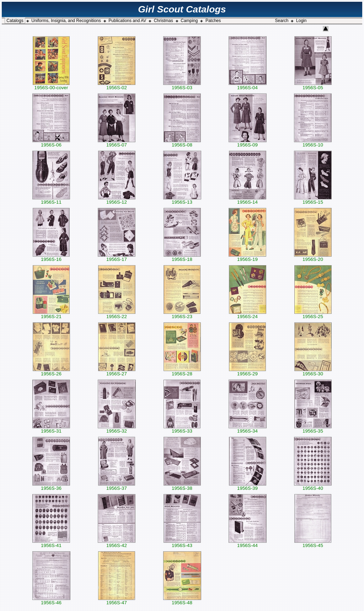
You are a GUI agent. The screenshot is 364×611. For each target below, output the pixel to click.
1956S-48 (182, 601)
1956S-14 (248, 200)
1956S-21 (51, 314)
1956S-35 (313, 429)
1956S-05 (313, 85)
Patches (213, 21)
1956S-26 (51, 372)
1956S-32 (117, 429)
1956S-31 (51, 429)
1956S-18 (182, 257)
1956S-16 (51, 257)
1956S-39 (248, 486)
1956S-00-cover (51, 85)
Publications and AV (127, 21)
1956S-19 (247, 257)
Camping (189, 21)
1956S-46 (51, 601)
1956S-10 (313, 143)
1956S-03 (182, 85)
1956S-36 (51, 486)
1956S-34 (248, 429)
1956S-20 (313, 257)
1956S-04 (248, 85)
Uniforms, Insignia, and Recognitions (66, 21)
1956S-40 (313, 486)
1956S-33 (182, 429)
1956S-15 (313, 200)
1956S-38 (182, 486)
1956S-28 (182, 372)
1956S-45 (313, 543)
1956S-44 (248, 543)
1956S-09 (248, 143)
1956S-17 (117, 257)
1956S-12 (117, 200)
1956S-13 (182, 200)
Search (282, 21)
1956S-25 (313, 314)
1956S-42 (117, 543)
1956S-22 (117, 314)
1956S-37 (117, 486)
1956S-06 (51, 143)
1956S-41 (51, 543)
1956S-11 (51, 200)
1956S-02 (117, 85)
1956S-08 (182, 143)
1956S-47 (117, 601)
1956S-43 (182, 543)
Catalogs (15, 21)
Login (301, 21)
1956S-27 (117, 372)
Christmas (164, 21)
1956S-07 (117, 143)
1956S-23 (182, 314)
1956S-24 (248, 314)
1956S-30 (313, 372)
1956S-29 (247, 372)
